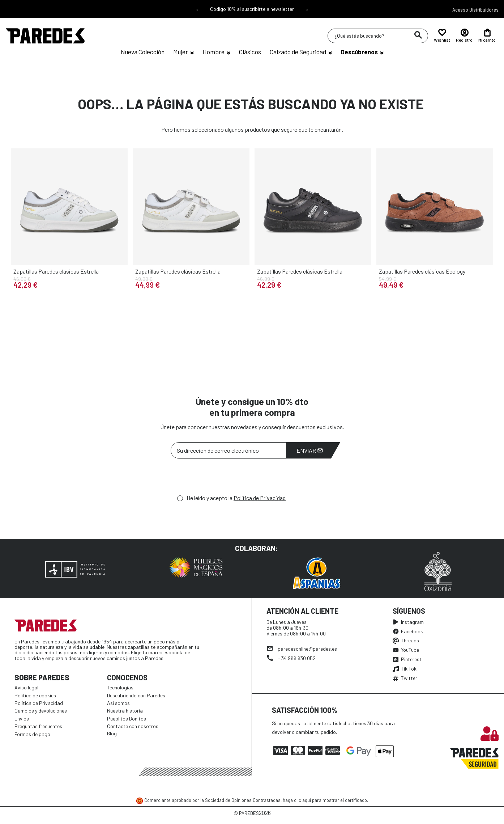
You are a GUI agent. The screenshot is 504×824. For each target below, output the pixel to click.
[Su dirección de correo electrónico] (228, 450)
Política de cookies (35, 695)
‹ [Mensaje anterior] (197, 9)
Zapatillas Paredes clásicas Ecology (422, 271)
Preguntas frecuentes (38, 726)
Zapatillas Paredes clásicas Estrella (56, 271)
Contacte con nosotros (133, 726)
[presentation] (226, 478)
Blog (112, 733)
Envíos (22, 719)
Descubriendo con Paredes (136, 695)
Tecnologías (120, 687)
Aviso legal (26, 687)
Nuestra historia (125, 711)
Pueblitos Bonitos (127, 719)
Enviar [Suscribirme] (310, 450)
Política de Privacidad (260, 498)
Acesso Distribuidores (475, 10)
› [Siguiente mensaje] (307, 9)
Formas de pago (32, 734)
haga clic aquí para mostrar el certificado (325, 800)
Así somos (118, 703)
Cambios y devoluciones (41, 711)
